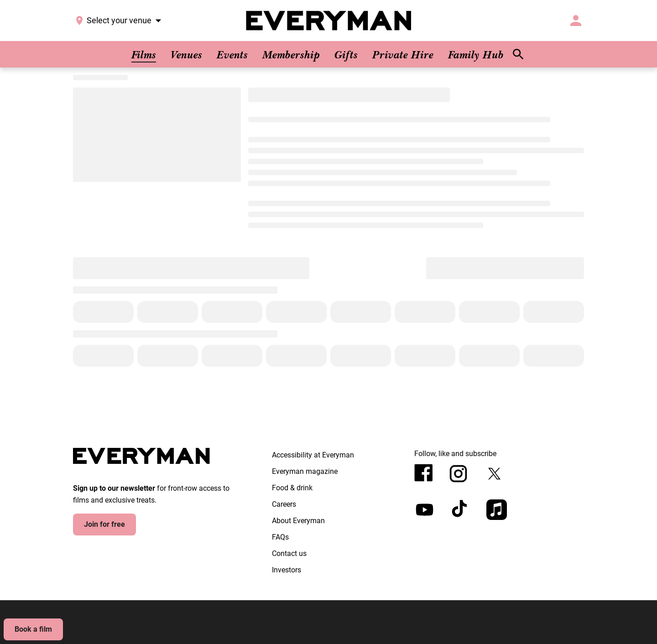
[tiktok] (461, 510)
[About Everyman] (298, 521)
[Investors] (287, 570)
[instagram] (458, 474)
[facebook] (424, 473)
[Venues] (186, 54)
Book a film (33, 629)
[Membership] (291, 54)
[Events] (232, 54)
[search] (518, 54)
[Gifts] (346, 54)
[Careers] (284, 504)
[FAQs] (280, 537)
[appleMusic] (497, 510)
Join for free (104, 524)
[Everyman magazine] (305, 472)
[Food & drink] (292, 488)
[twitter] (494, 474)
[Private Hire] (403, 54)
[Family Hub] (476, 54)
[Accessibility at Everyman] (313, 455)
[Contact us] (289, 554)
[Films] (144, 54)
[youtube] (425, 510)
